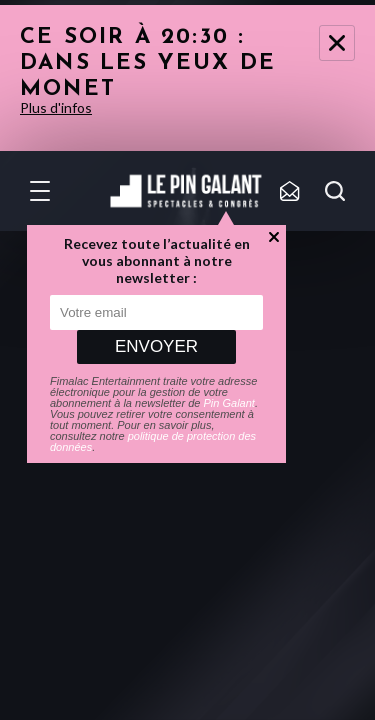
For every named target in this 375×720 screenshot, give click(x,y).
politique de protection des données (153, 441)
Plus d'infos (56, 107)
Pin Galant (229, 403)
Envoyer (156, 346)
